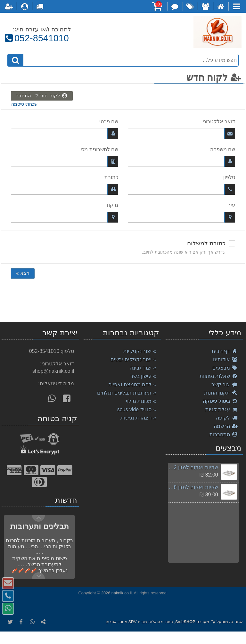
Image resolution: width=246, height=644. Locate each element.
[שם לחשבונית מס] (65, 161)
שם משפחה (223, 149)
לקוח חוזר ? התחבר (42, 96)
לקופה (227, 418)
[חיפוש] (15, 60)
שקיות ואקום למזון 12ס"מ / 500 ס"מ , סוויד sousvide (193, 467)
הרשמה (226, 426)
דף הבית (225, 351)
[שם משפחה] (181, 161)
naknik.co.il (122, 593)
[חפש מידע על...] (123, 60)
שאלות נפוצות (219, 376)
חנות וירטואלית (161, 622)
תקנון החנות (221, 393)
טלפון (229, 177)
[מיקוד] (65, 217)
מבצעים (225, 368)
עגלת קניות (222, 409)
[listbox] (123, 306)
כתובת (111, 177)
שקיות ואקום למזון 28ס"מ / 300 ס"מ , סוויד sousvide (193, 487)
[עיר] (181, 217)
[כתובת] (65, 189)
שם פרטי (109, 122)
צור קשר (225, 384)
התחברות (224, 434)
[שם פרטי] (65, 134)
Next (38, 518)
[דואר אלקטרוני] (181, 134)
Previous (38, 575)
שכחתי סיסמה (24, 104)
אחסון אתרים (116, 622)
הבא (23, 273)
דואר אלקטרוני (219, 122)
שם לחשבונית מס (100, 149)
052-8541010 (36, 38)
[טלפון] (181, 189)
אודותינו (225, 359)
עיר (231, 205)
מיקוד (112, 205)
